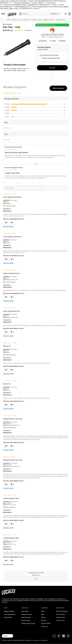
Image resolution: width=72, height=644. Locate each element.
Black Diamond (25, 20)
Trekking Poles (60, 20)
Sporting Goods (36, 20)
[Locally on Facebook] (59, 636)
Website (62, 41)
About (43, 611)
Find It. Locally (56, 14)
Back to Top (36, 575)
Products (15, 20)
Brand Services (26, 617)
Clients (43, 617)
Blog (43, 614)
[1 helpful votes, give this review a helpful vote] (6, 223)
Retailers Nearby (9, 611)
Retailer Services (27, 614)
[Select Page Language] (7, 636)
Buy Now (52, 68)
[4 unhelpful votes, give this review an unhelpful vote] (12, 370)
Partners (44, 620)
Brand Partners (26, 620)
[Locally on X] (68, 636)
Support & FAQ (46, 623)
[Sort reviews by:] (23, 188)
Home (9, 20)
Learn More (25, 611)
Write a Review (58, 88)
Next (36, 579)
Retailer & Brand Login (28, 623)
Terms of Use (60, 620)
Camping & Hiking (48, 20)
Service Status (61, 614)
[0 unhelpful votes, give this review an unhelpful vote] (12, 223)
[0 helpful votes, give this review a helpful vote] (6, 259)
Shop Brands (8, 617)
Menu (3, 14)
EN (65, 14)
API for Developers (62, 611)
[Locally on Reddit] (54, 636)
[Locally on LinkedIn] (64, 636)
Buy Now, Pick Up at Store (50, 55)
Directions (43, 41)
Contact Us (45, 626)
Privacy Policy (61, 617)
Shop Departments (10, 614)
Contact (53, 41)
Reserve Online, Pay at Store (51, 58)
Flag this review (8, 226)
